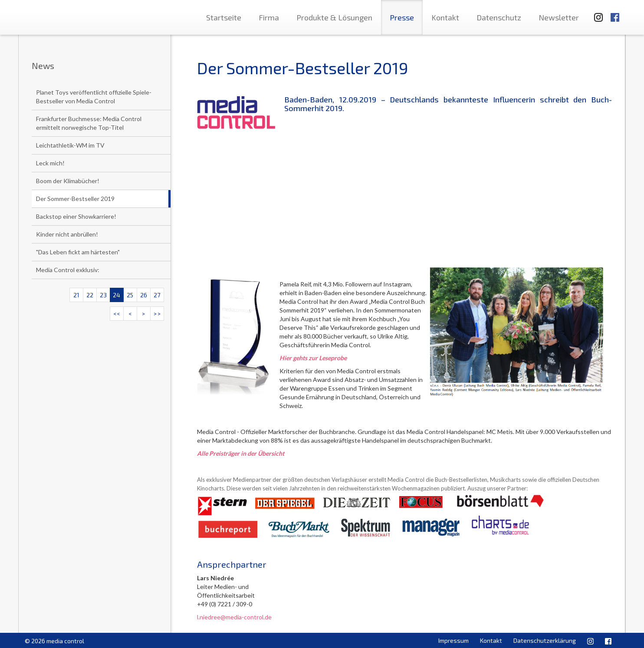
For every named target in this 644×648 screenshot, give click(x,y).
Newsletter (559, 17)
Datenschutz (499, 17)
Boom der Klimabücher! (68, 181)
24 (117, 295)
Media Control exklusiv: (68, 270)
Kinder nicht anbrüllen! (67, 234)
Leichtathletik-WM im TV (70, 145)
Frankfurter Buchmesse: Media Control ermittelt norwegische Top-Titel (89, 123)
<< (117, 314)
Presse (402, 17)
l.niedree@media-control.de (234, 617)
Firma (269, 17)
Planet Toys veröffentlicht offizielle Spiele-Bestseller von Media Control (94, 97)
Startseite (224, 17)
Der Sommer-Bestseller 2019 (75, 199)
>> (157, 314)
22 (90, 295)
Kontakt (445, 17)
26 (144, 295)
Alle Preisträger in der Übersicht (241, 453)
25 (130, 295)
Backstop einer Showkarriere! (76, 216)
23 (103, 295)
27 (157, 295)
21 (76, 295)
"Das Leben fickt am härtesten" (78, 252)
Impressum (453, 640)
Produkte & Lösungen (334, 17)
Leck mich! (50, 163)
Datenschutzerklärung (545, 640)
